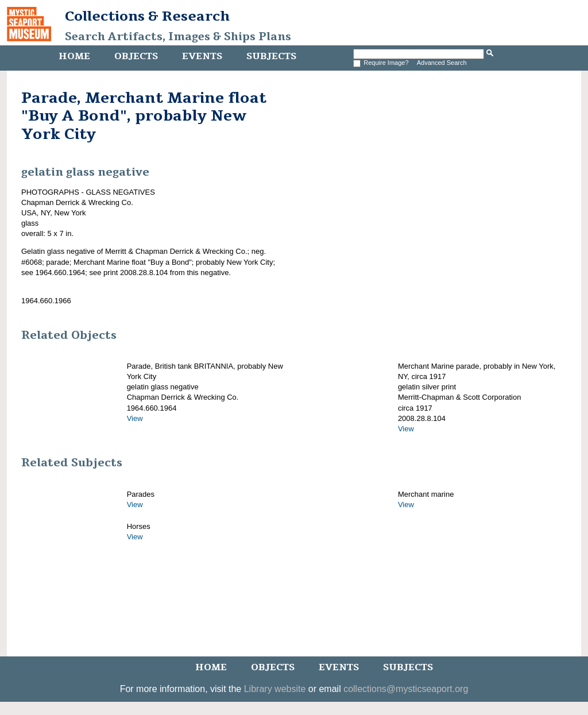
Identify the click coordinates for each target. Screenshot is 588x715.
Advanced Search (442, 63)
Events (202, 56)
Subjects (271, 56)
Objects (136, 56)
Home (74, 56)
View (135, 418)
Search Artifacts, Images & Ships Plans (178, 37)
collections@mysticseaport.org (406, 689)
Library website (275, 689)
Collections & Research (147, 16)
